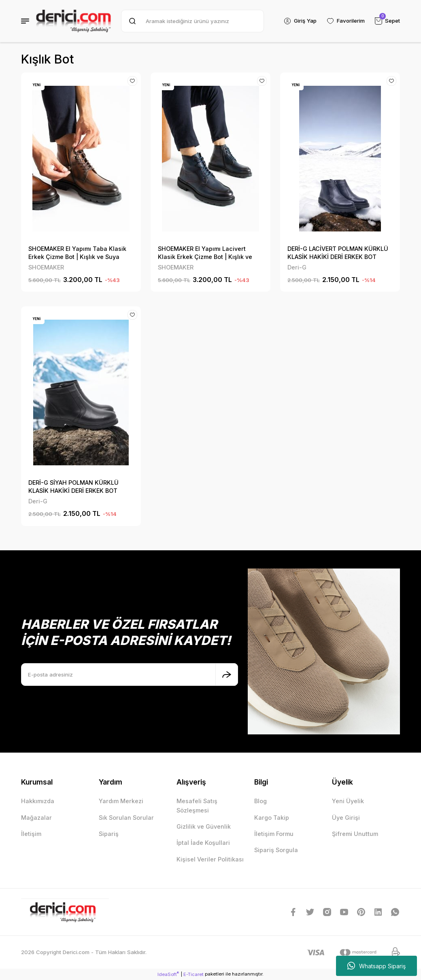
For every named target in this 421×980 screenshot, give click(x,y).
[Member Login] (300, 21)
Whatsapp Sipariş (376, 966)
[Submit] (227, 675)
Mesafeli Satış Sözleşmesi (197, 805)
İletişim (31, 834)
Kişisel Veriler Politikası (210, 859)
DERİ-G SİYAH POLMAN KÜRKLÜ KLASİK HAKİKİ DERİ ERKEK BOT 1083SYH (73, 487)
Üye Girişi (346, 818)
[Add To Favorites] (132, 81)
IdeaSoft (168, 974)
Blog (260, 801)
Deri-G (297, 267)
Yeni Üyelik (348, 801)
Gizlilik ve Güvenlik (204, 826)
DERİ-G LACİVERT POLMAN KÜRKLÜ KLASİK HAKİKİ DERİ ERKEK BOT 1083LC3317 (338, 253)
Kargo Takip (272, 818)
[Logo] (73, 21)
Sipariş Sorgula (276, 850)
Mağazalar (36, 818)
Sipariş (109, 834)
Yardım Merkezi (121, 801)
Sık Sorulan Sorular (126, 818)
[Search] (192, 21)
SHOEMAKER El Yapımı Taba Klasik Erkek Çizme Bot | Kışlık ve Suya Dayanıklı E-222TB (77, 253)
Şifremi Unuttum (355, 834)
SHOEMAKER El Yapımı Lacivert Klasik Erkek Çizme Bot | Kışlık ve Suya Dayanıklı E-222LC (205, 253)
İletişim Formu (274, 834)
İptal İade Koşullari (203, 843)
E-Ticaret (193, 974)
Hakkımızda (38, 801)
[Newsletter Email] (130, 675)
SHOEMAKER (46, 267)
